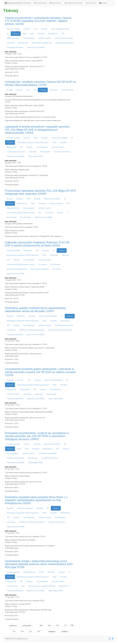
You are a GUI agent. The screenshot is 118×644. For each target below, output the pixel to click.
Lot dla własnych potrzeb (64, 38)
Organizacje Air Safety (74, 3)
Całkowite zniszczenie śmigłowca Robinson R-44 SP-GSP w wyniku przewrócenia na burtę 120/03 (38, 244)
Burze (19, 449)
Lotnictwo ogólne (45, 38)
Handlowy (42, 203)
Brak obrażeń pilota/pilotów (42, 43)
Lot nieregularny (29, 38)
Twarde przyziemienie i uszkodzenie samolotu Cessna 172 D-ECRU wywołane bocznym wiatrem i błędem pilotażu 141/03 (38, 21)
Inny (40, 213)
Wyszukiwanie (40, 3)
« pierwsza (13, 626)
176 (38, 632)
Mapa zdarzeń (56, 3)
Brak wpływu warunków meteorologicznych (33, 142)
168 (41, 626)
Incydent (10, 90)
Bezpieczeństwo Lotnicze (18, 3)
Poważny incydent (13, 29)
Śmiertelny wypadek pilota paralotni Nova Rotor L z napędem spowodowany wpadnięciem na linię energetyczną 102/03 (36, 500)
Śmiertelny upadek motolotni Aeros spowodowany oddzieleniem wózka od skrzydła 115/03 (35, 309)
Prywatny (41, 34)
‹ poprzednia (27, 626)
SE (8, 34)
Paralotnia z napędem (25, 508)
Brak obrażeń (23, 43)
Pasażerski (54, 255)
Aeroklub (44, 29)
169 (49, 626)
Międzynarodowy (13, 38)
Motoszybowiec (29, 572)
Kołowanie (54, 90)
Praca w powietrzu (56, 203)
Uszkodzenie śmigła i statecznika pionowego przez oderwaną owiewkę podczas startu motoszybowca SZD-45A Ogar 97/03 (39, 564)
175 (30, 632)
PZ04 (35, 138)
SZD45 (41, 572)
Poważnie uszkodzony (15, 47)
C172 (35, 29)
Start (23, 586)
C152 (29, 380)
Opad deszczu (22, 203)
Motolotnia (21, 316)
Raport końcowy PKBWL (36, 47)
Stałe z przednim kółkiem (60, 29)
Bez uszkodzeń (26, 217)
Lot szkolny (27, 394)
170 (57, 626)
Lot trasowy (49, 213)
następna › (52, 632)
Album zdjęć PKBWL (36, 156)
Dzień (32, 34)
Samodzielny (25, 389)
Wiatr (24, 34)
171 (65, 626)
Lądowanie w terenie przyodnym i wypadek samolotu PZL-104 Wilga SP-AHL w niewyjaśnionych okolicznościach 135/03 (37, 130)
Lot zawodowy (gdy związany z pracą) (21, 213)
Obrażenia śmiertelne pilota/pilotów (32, 330)
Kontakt (103, 3)
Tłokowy (16, 34)
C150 (28, 90)
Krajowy (30, 147)
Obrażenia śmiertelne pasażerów (60, 330)
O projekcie (91, 3)
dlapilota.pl (23, 639)
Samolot (27, 29)
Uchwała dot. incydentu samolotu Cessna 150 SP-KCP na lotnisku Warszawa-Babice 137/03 (40, 83)
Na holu (60, 213)
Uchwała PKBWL (67, 90)
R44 (37, 251)
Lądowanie (11, 43)
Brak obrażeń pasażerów (65, 43)
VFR (63, 34)
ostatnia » (65, 632)
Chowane (61, 572)
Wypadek (10, 316)
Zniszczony (57, 269)
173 (14, 632)
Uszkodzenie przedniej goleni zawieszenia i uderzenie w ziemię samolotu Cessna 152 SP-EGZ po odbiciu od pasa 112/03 (40, 372)
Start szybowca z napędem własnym (42, 586)
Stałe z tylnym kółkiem (59, 138)
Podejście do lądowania (15, 458)
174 (22, 632)
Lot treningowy (60, 517)
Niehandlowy (53, 34)
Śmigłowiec (28, 251)
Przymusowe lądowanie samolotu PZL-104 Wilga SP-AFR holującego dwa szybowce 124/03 (40, 192)
